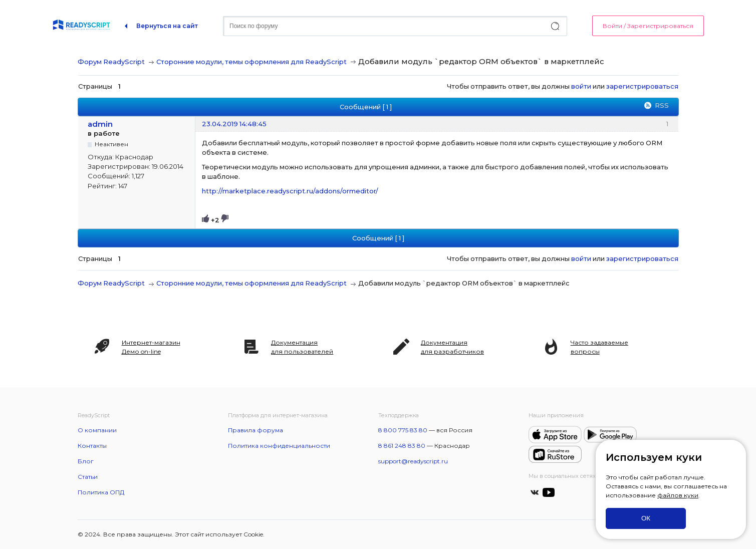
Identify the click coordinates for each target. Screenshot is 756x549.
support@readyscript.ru (413, 461)
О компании (97, 430)
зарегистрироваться (642, 86)
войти (581, 86)
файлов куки (678, 495)
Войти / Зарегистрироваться (648, 26)
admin (100, 124)
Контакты (92, 446)
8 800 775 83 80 (403, 430)
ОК (646, 518)
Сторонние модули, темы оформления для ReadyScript (251, 62)
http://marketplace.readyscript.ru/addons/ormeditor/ (290, 191)
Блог (86, 461)
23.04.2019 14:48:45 (234, 124)
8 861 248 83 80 (402, 446)
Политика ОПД (101, 492)
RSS (662, 105)
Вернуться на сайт (167, 26)
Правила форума (256, 430)
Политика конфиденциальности (279, 446)
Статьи (88, 477)
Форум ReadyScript (111, 62)
